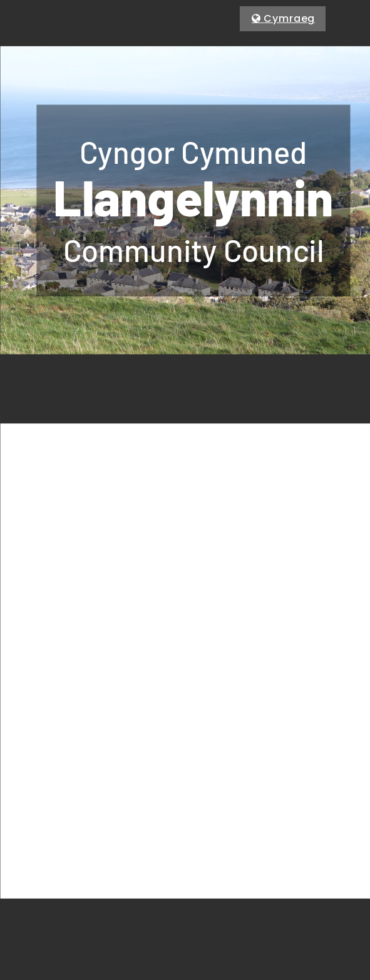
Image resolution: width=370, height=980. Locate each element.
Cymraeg (289, 18)
